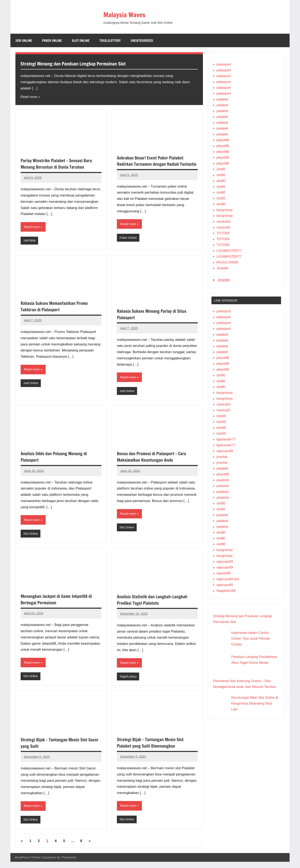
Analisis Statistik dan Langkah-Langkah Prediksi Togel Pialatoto (155, 605)
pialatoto (223, 480)
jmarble (222, 457)
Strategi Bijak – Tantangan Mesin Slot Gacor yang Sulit (56, 748)
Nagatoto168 (226, 591)
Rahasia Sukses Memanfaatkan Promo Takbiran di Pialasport (57, 310)
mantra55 (224, 222)
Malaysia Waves (130, 14)
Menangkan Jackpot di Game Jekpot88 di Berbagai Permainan (59, 605)
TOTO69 (223, 233)
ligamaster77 (226, 439)
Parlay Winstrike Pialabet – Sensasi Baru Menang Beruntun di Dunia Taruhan (59, 164)
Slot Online (81, 41)
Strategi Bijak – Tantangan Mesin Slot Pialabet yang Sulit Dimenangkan (153, 748)
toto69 (221, 416)
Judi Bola (30, 241)
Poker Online (52, 41)
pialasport (224, 64)
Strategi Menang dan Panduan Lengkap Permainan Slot (87, 63)
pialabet (222, 99)
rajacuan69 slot (228, 579)
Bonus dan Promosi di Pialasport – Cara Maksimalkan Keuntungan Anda (154, 461)
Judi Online (24, 41)
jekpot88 (223, 140)
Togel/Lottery (110, 41)
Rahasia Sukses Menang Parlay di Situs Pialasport (154, 318)
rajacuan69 (225, 451)
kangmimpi (224, 210)
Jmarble (222, 268)
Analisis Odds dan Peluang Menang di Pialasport (56, 461)
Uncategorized (142, 41)
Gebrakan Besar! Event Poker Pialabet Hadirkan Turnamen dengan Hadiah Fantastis (153, 164)
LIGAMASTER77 (229, 251)
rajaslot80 (224, 573)
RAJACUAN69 (227, 262)
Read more (29, 97)
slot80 (221, 169)
